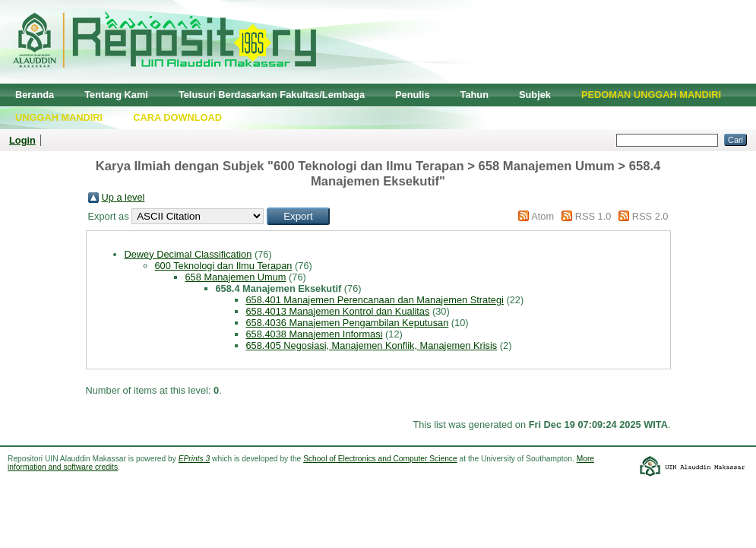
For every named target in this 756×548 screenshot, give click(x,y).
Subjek (535, 95)
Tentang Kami (116, 95)
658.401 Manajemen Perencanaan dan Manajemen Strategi (375, 300)
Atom (542, 216)
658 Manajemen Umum (236, 277)
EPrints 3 (195, 459)
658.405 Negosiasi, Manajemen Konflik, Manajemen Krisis (372, 345)
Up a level (123, 197)
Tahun (474, 95)
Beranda (35, 95)
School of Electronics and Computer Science (380, 459)
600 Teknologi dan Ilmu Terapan (224, 266)
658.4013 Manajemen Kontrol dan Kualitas (338, 311)
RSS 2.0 (650, 216)
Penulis (413, 95)
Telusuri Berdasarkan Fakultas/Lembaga (272, 95)
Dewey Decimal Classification (188, 254)
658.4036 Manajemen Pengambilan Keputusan (348, 323)
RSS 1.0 (593, 216)
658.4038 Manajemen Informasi (315, 334)
